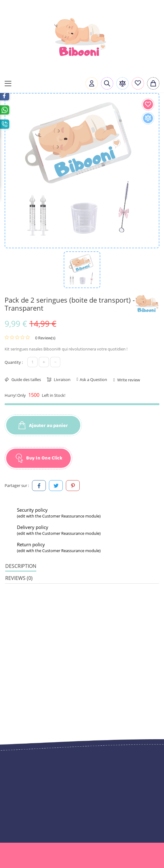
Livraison (62, 379)
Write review (128, 380)
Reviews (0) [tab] (19, 578)
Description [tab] (21, 566)
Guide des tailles (26, 379)
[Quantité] (32, 362)
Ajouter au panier (43, 426)
